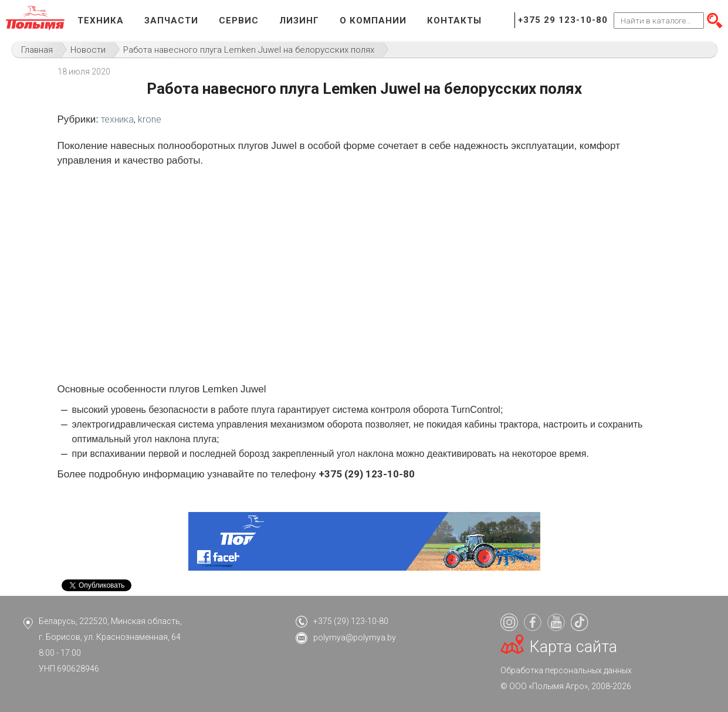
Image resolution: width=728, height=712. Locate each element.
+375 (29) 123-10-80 (351, 621)
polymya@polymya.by (355, 638)
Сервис (239, 21)
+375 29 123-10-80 (563, 20)
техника (117, 119)
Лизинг (299, 21)
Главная (37, 50)
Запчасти (171, 21)
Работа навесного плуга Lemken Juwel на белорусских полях (249, 50)
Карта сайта (573, 647)
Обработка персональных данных (566, 670)
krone (150, 119)
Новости (88, 50)
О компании (373, 21)
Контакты (454, 21)
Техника (101, 21)
